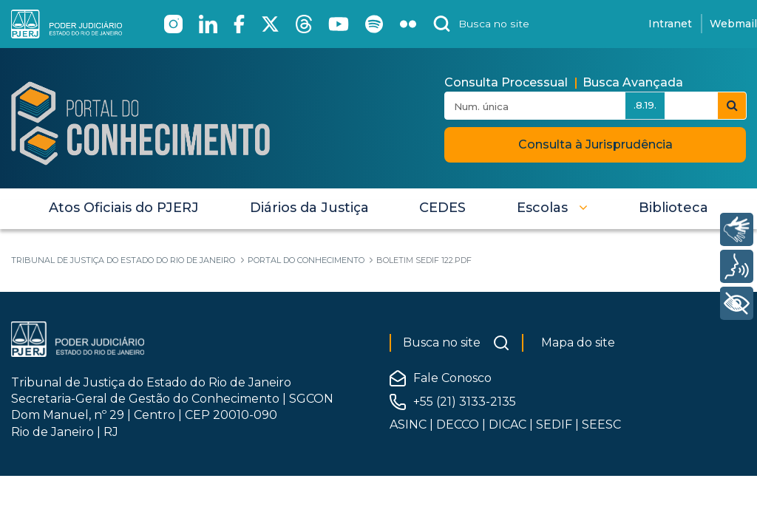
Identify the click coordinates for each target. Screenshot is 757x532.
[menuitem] (124, 208)
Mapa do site (578, 342)
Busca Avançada (633, 82)
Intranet (670, 24)
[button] (552, 208)
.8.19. (645, 105)
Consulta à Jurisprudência (595, 144)
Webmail (733, 24)
